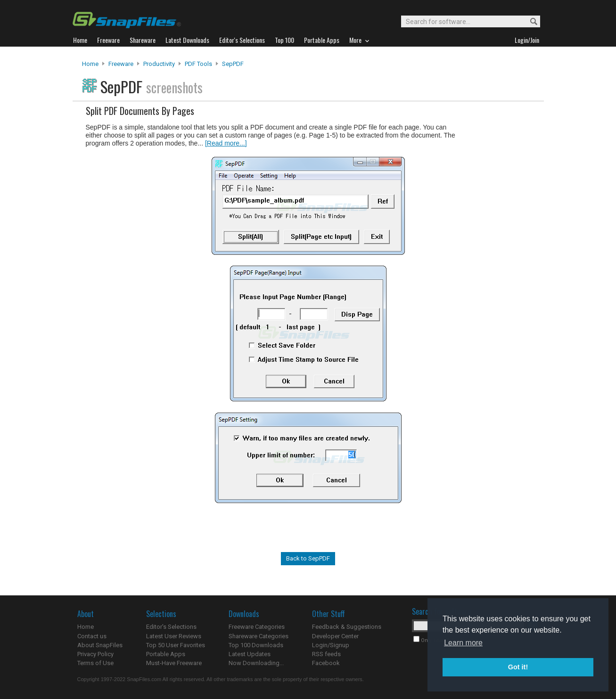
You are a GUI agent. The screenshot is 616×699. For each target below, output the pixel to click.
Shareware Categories (259, 636)
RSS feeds (326, 654)
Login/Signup (331, 645)
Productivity (159, 64)
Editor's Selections (171, 627)
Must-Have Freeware (174, 663)
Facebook (326, 663)
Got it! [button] (518, 667)
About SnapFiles (100, 645)
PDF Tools (198, 64)
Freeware (121, 64)
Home (90, 64)
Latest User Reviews (174, 636)
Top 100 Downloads (256, 645)
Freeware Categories (257, 627)
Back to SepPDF (308, 558)
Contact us (92, 636)
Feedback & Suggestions (347, 627)
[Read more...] (226, 143)
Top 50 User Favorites (176, 645)
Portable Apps (166, 654)
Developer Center (335, 636)
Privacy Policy (95, 654)
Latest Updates (250, 654)
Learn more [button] (463, 643)
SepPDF (233, 64)
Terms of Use (95, 663)
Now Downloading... (256, 663)
